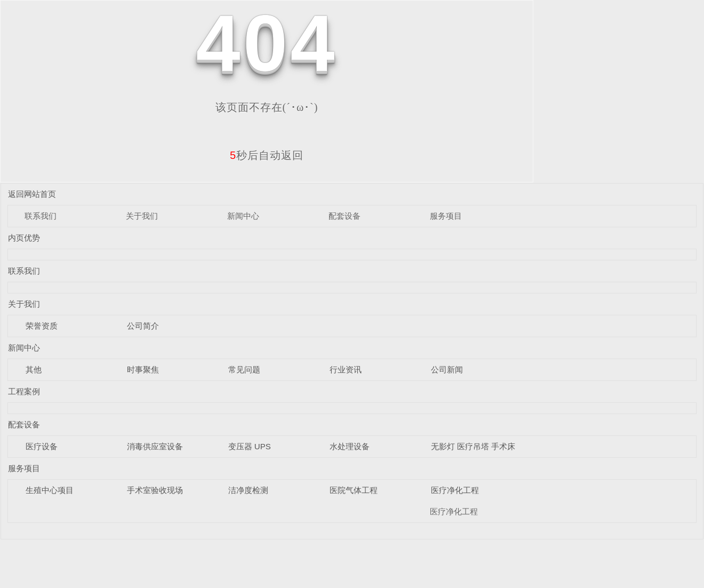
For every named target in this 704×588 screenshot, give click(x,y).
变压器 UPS (250, 446)
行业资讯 (346, 370)
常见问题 (244, 370)
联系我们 (41, 216)
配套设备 (345, 216)
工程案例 (24, 391)
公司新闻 (447, 370)
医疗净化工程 (455, 490)
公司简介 (143, 326)
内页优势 (24, 238)
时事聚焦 (143, 370)
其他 (34, 370)
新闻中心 (243, 216)
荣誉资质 (42, 326)
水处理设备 (350, 446)
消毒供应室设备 (155, 446)
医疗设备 (42, 446)
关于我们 (142, 216)
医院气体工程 (354, 490)
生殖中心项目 (50, 490)
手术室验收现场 (155, 490)
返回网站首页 (32, 194)
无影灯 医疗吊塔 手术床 (473, 446)
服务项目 (446, 216)
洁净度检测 (248, 490)
